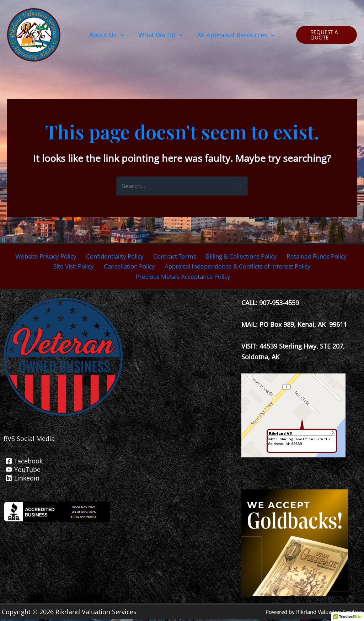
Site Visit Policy (68, 267)
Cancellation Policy (125, 267)
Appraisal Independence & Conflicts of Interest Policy (239, 267)
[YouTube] (122, 471)
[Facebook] (122, 463)
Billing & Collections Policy (242, 257)
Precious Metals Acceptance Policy (184, 278)
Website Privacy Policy (41, 257)
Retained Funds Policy (321, 257)
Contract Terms (173, 257)
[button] (108, 35)
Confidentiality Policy (112, 257)
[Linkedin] (122, 480)
